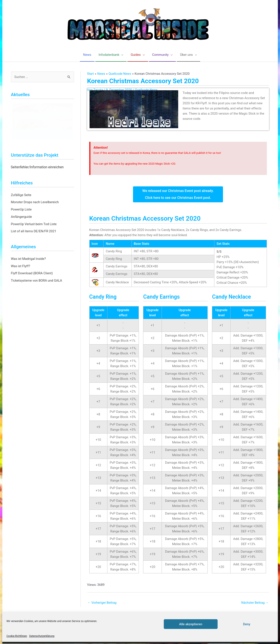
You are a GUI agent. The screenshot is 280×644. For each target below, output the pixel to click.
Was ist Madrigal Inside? (28, 259)
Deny (247, 624)
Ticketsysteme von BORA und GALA (37, 281)
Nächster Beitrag (254, 603)
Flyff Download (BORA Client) (32, 273)
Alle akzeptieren (191, 624)
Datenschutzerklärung (42, 636)
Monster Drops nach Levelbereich (35, 202)
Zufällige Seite (21, 195)
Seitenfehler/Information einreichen (37, 167)
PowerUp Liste (21, 210)
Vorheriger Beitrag (103, 603)
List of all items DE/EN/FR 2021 (34, 231)
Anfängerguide (22, 217)
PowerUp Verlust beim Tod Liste (34, 224)
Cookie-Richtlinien (17, 636)
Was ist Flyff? (21, 266)
